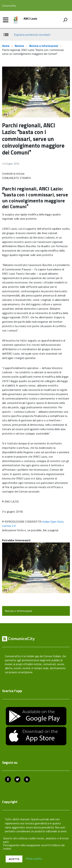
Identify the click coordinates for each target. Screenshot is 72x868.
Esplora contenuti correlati (32, 35)
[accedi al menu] (6, 20)
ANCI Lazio (30, 18)
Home (6, 46)
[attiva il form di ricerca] (65, 20)
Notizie (19, 46)
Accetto (14, 859)
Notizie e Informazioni (44, 46)
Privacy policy (34, 859)
